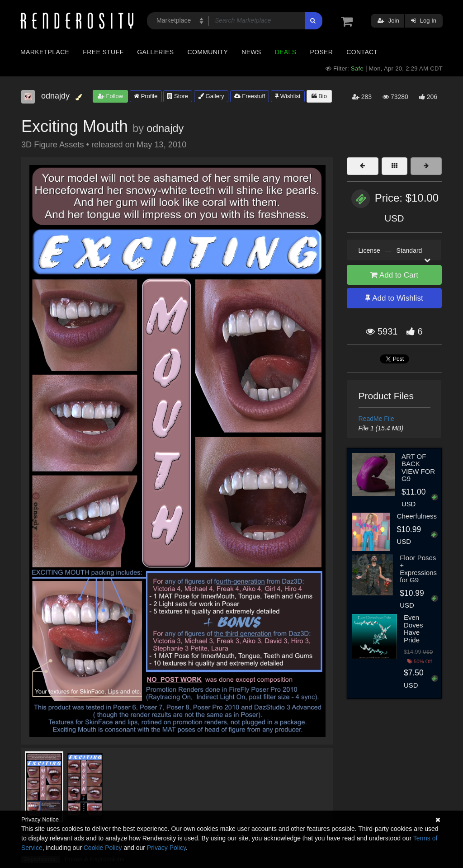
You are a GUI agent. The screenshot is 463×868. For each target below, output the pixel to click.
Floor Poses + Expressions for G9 (418, 569)
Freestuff (250, 96)
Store (178, 96)
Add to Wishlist (394, 298)
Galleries (155, 52)
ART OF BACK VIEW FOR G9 (418, 468)
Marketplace (45, 52)
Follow (110, 96)
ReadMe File (376, 419)
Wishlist (288, 96)
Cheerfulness (417, 516)
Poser (321, 52)
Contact (362, 52)
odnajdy (165, 128)
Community (208, 52)
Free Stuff (103, 52)
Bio (319, 96)
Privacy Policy (166, 848)
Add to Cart (394, 275)
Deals (286, 52)
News (251, 52)
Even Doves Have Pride (413, 629)
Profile (146, 96)
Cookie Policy (103, 848)
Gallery (211, 96)
